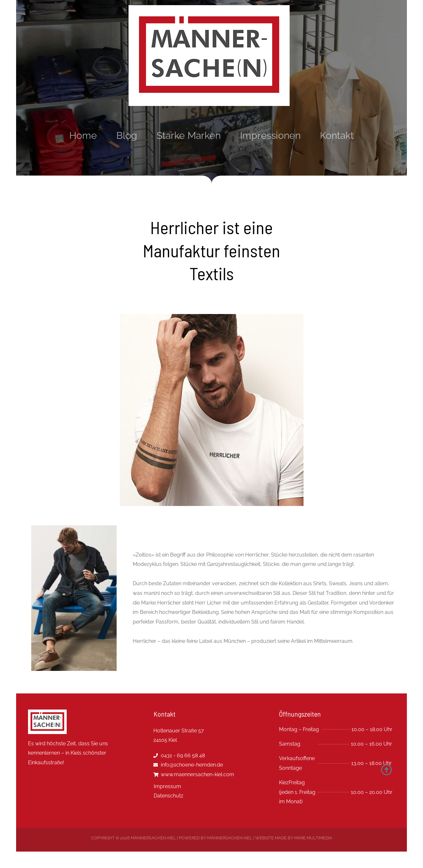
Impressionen (270, 135)
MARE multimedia (313, 838)
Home (83, 135)
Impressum (167, 786)
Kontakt (337, 135)
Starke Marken (189, 135)
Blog (127, 135)
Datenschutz (168, 796)
